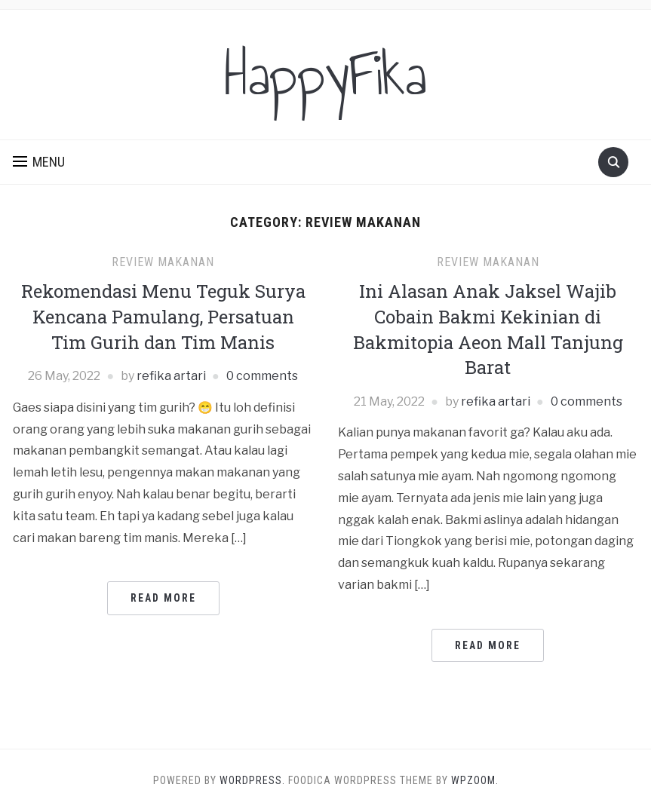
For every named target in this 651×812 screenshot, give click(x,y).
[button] (39, 162)
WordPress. (252, 780)
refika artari (171, 376)
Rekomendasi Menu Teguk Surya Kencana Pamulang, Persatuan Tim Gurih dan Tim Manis (163, 316)
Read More (163, 598)
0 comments (262, 376)
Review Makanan (163, 262)
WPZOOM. (475, 780)
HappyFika (325, 75)
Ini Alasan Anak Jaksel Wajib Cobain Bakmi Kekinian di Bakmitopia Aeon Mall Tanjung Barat (488, 329)
